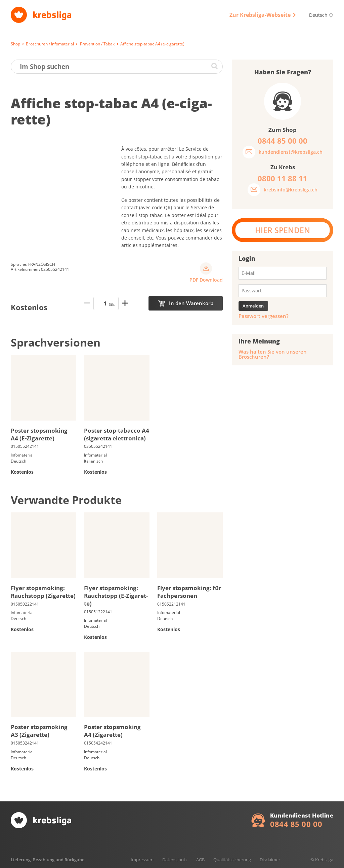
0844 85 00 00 (296, 824)
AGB (200, 860)
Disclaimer (270, 860)
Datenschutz (175, 860)
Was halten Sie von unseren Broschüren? (273, 354)
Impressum (142, 860)
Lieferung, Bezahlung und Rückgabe (48, 860)
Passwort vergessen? (264, 316)
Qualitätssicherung (232, 860)
